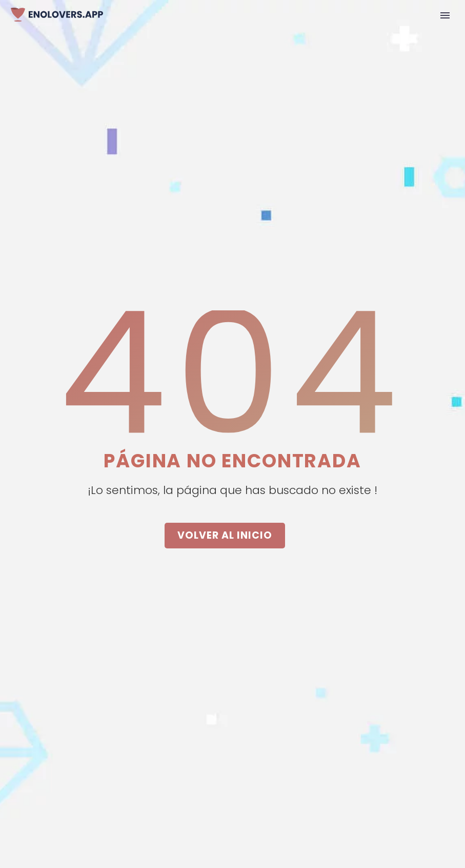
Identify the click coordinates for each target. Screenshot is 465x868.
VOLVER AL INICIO (225, 535)
